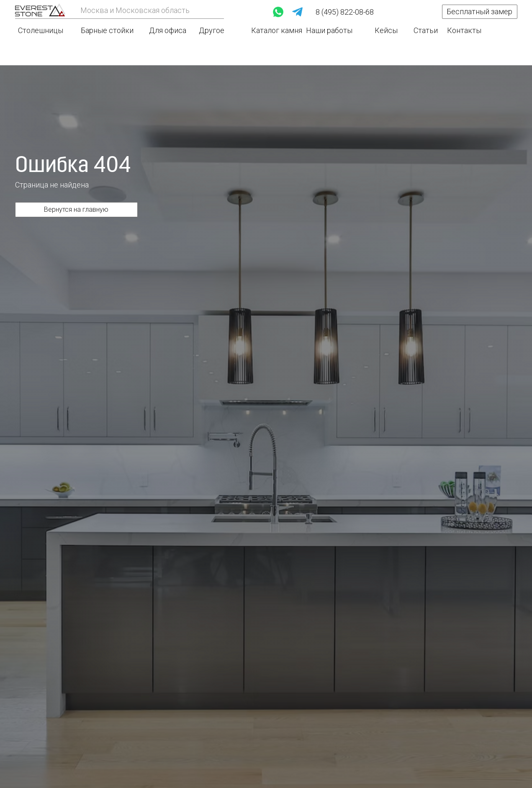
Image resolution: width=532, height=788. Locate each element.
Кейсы (386, 31)
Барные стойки (107, 31)
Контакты (464, 31)
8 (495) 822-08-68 (345, 12)
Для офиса (168, 31)
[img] (40, 10)
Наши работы (329, 31)
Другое (212, 31)
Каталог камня (277, 31)
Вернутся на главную (76, 209)
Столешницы (41, 31)
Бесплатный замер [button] (479, 12)
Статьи (426, 31)
